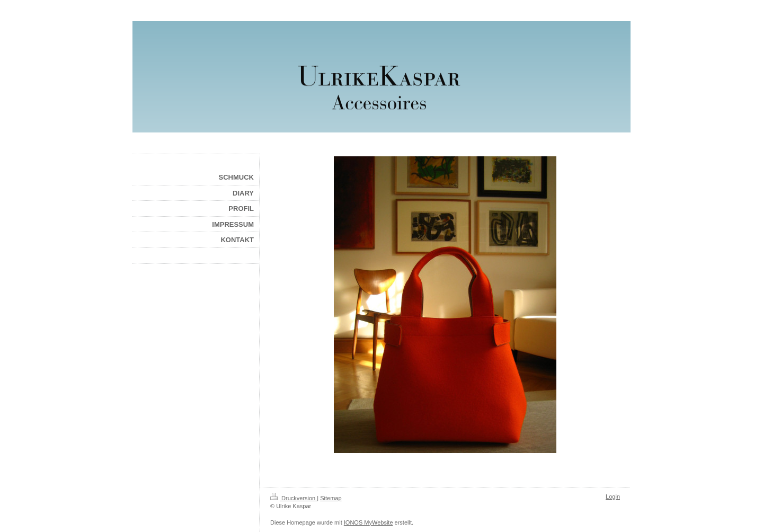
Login (613, 496)
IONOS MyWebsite (369, 522)
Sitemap (331, 498)
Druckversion (294, 498)
